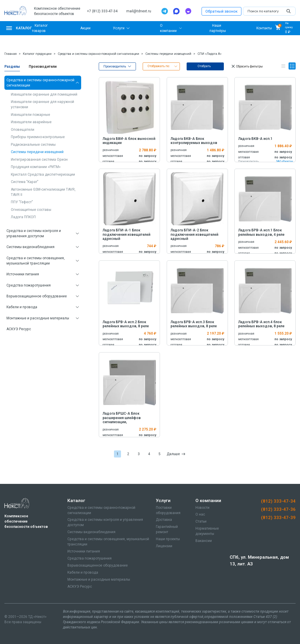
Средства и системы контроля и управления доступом (34, 233)
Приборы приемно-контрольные (38, 137)
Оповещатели (23, 130)
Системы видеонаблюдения (30, 247)
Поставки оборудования (168, 510)
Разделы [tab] (12, 67)
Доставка (164, 520)
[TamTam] (188, 11)
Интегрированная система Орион (39, 160)
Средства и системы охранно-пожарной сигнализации (98, 54)
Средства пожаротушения (29, 285)
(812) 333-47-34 (278, 501)
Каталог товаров (40, 28)
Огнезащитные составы (31, 210)
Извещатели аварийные (31, 122)
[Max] (176, 11)
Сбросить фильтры (247, 66)
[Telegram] (165, 11)
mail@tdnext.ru (139, 11)
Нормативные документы (207, 531)
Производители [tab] (43, 67)
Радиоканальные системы (33, 145)
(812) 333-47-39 (278, 518)
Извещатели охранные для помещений (44, 94)
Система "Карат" (25, 182)
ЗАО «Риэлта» (284, 161)
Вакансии (204, 541)
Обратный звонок (221, 11)
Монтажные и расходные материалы (38, 318)
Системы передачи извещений (168, 54)
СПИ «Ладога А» (209, 54)
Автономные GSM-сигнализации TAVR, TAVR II (43, 192)
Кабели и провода (22, 307)
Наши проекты (168, 539)
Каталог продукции (37, 54)
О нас (200, 514)
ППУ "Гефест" (22, 202)
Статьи (201, 521)
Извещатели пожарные (30, 115)
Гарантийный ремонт (167, 529)
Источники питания (23, 274)
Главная (11, 54)
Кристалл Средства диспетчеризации (43, 174)
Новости (202, 508)
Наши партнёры (218, 28)
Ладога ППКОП (23, 217)
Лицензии (164, 546)
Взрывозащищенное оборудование (37, 296)
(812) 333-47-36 (278, 509)
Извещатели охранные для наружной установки (42, 104)
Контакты (264, 28)
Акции (85, 28)
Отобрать (204, 66)
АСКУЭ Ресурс (19, 329)
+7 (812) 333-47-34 (102, 11)
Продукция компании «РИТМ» (36, 167)
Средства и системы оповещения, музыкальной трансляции (36, 261)
